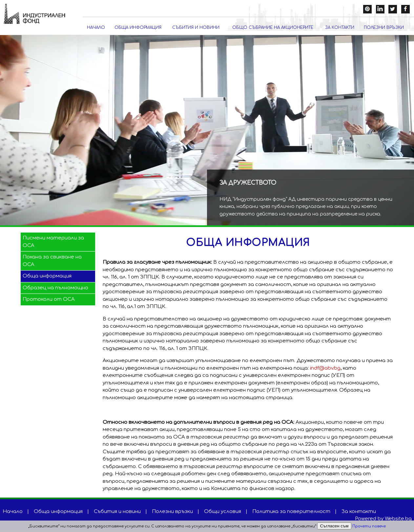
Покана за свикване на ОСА (52, 261)
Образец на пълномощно (55, 288)
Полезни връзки (384, 28)
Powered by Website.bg (383, 519)
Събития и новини (196, 28)
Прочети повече (369, 526)
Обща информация (138, 28)
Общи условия (223, 512)
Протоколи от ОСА (49, 300)
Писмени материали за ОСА (53, 242)
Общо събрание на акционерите (273, 28)
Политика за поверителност (291, 512)
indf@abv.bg (325, 368)
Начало (96, 28)
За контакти (340, 28)
